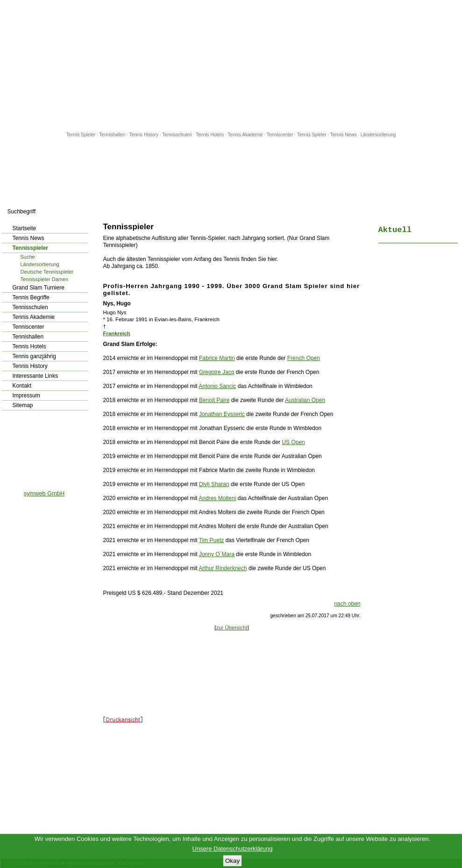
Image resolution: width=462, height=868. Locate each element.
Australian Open (305, 400)
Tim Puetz (212, 540)
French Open (304, 358)
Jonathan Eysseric (222, 414)
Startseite (25, 228)
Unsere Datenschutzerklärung (233, 849)
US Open (293, 442)
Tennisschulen (177, 135)
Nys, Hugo (117, 303)
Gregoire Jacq (217, 372)
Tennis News (344, 135)
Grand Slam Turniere (39, 288)
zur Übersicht (231, 628)
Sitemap (23, 405)
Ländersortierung (378, 135)
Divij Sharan (214, 484)
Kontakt (22, 386)
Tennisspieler (30, 248)
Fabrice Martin (217, 358)
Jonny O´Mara (217, 554)
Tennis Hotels (210, 135)
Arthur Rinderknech (223, 568)
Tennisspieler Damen (45, 279)
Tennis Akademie (246, 135)
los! (89, 212)
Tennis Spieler (81, 135)
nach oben (347, 604)
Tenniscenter (280, 135)
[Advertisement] (231, 65)
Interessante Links (35, 376)
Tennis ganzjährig (34, 356)
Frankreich (117, 333)
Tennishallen (113, 135)
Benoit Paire (214, 400)
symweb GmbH (44, 493)
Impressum (26, 395)
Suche (28, 257)
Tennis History (144, 135)
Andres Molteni (217, 498)
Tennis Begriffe (31, 297)
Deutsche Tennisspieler (47, 272)
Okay (232, 861)
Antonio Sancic (217, 386)
